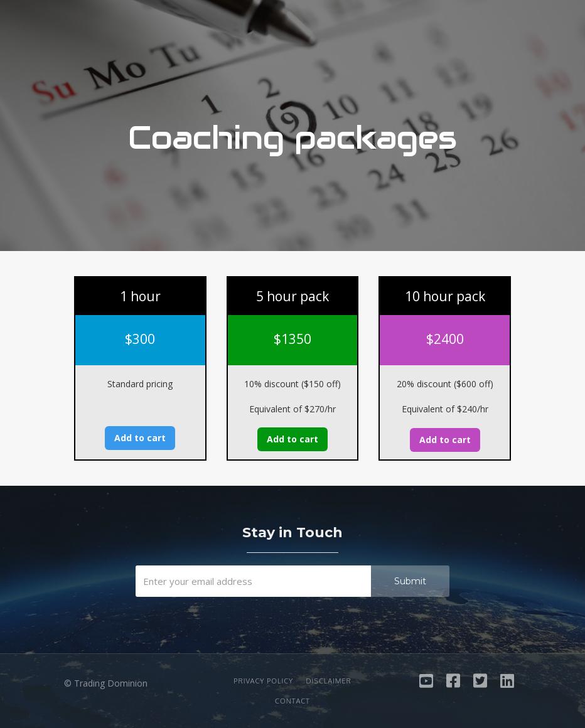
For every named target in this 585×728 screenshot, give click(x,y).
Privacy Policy (263, 681)
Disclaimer (328, 681)
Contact (292, 701)
